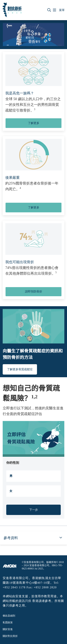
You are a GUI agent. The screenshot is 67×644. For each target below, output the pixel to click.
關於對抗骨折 (10, 636)
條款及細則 (9, 616)
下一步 (34, 510)
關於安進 (8, 629)
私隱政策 (8, 622)
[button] (49, 10)
